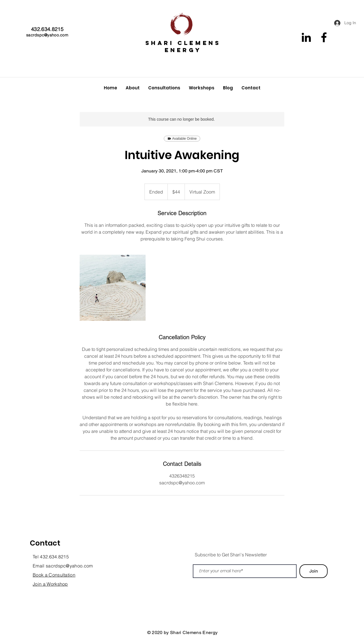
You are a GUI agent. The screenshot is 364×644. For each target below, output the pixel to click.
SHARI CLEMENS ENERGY (183, 46)
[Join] (314, 571)
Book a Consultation (54, 575)
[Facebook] (324, 37)
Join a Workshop (50, 584)
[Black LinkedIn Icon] (306, 37)
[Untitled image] (113, 288)
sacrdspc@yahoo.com (47, 35)
